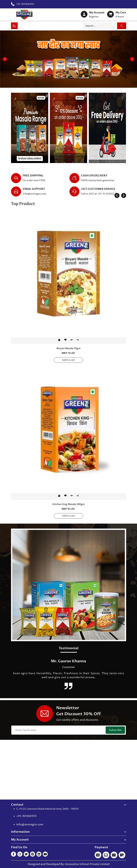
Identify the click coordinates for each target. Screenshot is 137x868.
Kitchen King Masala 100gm (68, 504)
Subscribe (115, 730)
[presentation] (117, 195)
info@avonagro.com (34, 194)
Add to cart (69, 360)
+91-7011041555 (27, 816)
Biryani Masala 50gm (68, 348)
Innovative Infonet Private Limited (87, 864)
